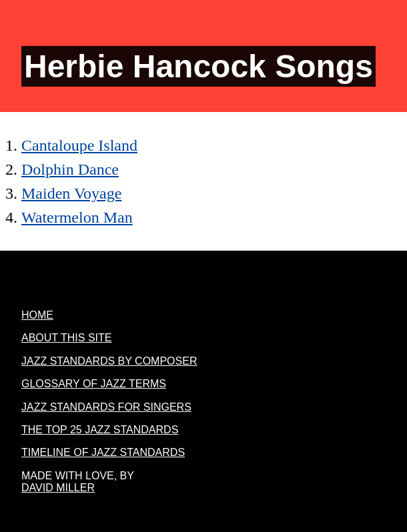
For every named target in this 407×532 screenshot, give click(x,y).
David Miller (58, 488)
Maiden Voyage (71, 193)
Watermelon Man (77, 217)
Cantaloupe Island (79, 145)
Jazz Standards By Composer (109, 361)
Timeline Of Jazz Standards (103, 452)
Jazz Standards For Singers (106, 407)
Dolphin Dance (70, 169)
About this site (66, 338)
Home (37, 315)
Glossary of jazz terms (94, 384)
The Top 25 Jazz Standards (100, 430)
